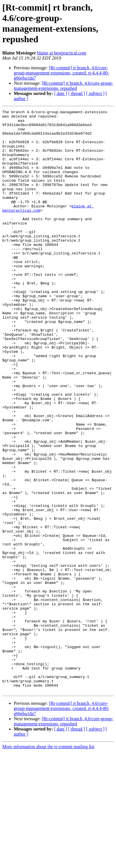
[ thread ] (77, 93)
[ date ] (61, 93)
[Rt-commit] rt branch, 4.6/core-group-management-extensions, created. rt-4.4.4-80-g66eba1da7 (61, 73)
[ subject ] (95, 93)
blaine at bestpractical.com (62, 53)
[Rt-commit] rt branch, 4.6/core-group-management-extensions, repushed (63, 86)
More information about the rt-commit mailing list (48, 863)
